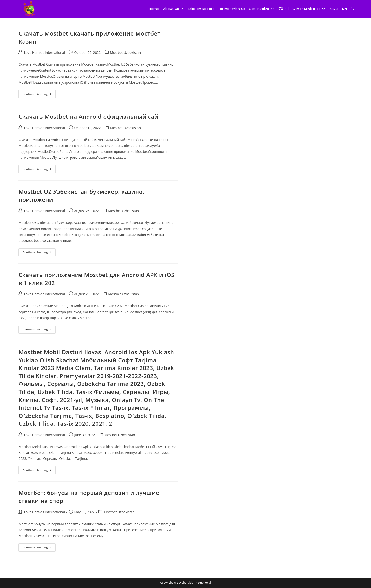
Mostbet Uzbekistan (125, 53)
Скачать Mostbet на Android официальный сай (88, 117)
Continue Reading (39, 95)
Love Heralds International (44, 53)
